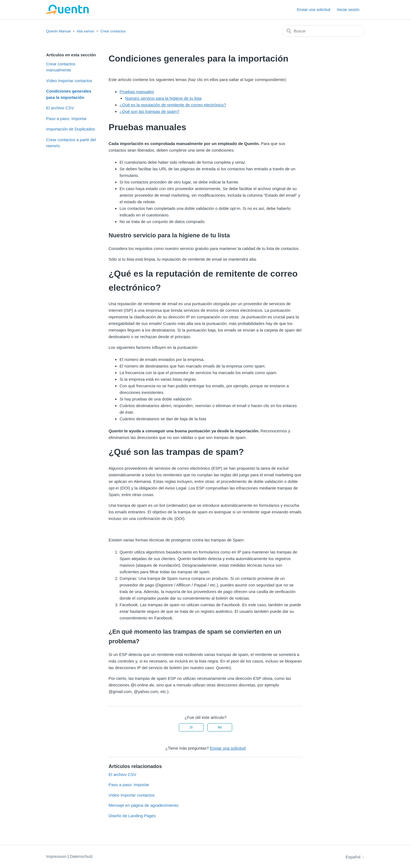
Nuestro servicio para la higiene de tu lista (163, 98)
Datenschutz (81, 856)
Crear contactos (113, 31)
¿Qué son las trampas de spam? (149, 111)
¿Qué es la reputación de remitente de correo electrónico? (173, 105)
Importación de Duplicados (71, 129)
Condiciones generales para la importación (69, 94)
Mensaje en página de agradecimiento (143, 805)
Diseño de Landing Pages (132, 816)
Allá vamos (85, 31)
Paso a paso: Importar (66, 119)
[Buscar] (324, 31)
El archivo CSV (60, 108)
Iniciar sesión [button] (348, 10)
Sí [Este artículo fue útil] (191, 727)
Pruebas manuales (137, 92)
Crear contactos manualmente (61, 67)
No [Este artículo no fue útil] (220, 727)
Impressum (56, 856)
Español (355, 857)
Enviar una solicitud (314, 10)
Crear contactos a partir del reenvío (71, 143)
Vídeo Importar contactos (69, 81)
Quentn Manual (58, 31)
